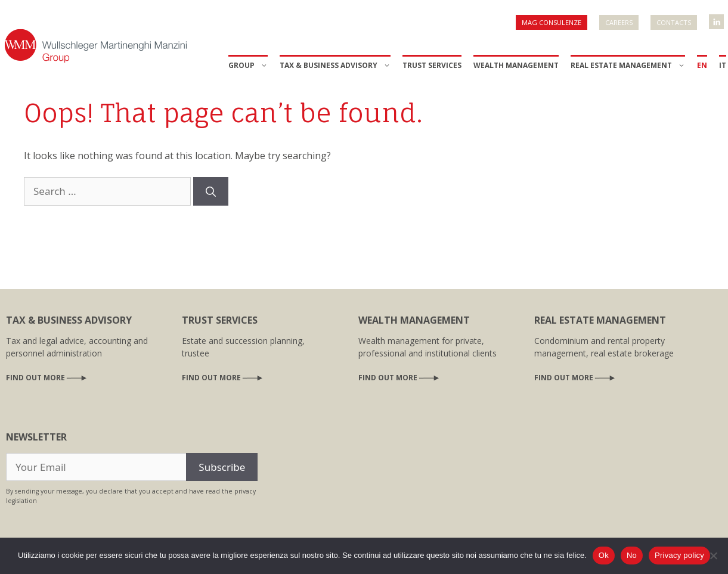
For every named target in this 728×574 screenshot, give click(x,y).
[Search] (211, 191)
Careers (619, 22)
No (632, 555)
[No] (713, 556)
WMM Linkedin (717, 18)
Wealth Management (516, 65)
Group (248, 66)
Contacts (674, 22)
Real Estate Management (628, 66)
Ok (604, 555)
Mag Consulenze (552, 22)
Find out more (35, 378)
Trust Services (432, 65)
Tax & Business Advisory (335, 66)
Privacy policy (679, 555)
